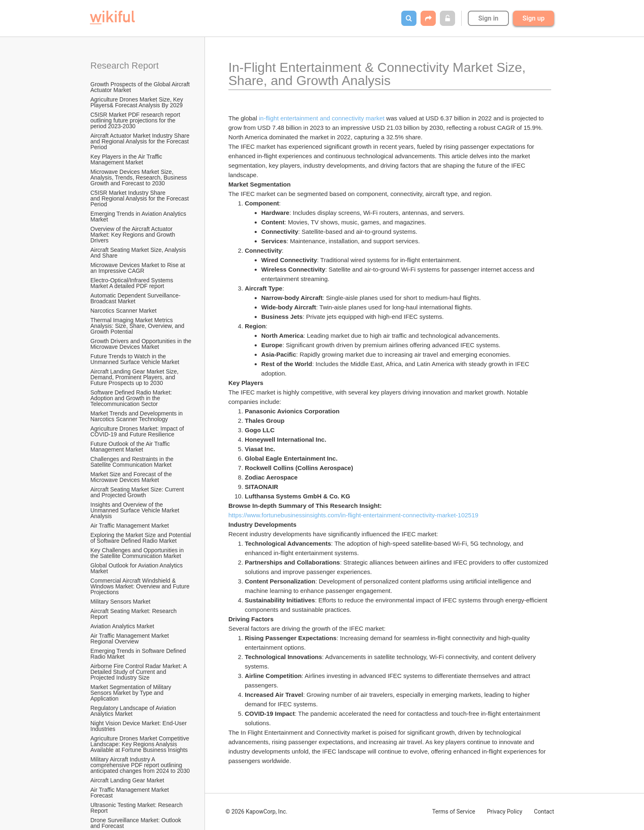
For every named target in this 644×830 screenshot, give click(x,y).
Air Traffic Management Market (130, 526)
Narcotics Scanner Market (123, 311)
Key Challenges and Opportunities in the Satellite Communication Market (138, 553)
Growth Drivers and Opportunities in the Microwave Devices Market (141, 344)
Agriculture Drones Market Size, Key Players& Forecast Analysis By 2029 (138, 102)
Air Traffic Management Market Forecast (130, 793)
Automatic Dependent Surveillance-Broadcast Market (135, 298)
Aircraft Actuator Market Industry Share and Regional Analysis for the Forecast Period (141, 141)
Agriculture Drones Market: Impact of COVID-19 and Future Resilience (138, 431)
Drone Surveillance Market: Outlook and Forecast (137, 823)
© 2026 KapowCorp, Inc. (256, 812)
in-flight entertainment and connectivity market (322, 118)
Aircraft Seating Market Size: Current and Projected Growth (138, 492)
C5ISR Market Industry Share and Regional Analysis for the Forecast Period (140, 198)
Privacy (504, 812)
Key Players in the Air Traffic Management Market (127, 159)
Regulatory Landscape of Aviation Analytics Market (134, 711)
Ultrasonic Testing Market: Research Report (137, 808)
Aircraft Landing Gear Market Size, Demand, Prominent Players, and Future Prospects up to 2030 (135, 377)
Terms (454, 812)
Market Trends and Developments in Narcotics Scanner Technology (137, 416)
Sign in (488, 18)
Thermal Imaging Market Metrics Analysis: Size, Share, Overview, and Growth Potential (138, 326)
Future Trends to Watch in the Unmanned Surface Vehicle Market (135, 359)
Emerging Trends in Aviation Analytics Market (139, 217)
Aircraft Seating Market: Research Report (134, 614)
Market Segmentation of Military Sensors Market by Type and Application (132, 693)
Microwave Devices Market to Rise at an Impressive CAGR (138, 268)
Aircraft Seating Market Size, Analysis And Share (139, 253)
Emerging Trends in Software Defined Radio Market (139, 654)
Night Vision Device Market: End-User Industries (139, 726)
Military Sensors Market (120, 602)
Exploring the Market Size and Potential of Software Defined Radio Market (141, 538)
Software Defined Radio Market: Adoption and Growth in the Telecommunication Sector (132, 398)
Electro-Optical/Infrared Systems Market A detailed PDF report (132, 283)
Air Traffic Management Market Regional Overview (130, 639)
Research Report (124, 66)
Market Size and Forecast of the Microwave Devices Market (132, 477)
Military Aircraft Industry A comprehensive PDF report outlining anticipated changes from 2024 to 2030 (140, 765)
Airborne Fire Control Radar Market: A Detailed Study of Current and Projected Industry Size (139, 672)
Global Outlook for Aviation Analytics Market (137, 568)
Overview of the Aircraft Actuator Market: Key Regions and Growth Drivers (133, 235)
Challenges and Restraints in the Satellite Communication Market (133, 462)
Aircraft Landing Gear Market (127, 780)
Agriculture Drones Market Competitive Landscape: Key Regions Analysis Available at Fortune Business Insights (140, 744)
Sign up (534, 18)
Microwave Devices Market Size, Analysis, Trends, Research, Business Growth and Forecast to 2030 (139, 178)
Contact (544, 812)
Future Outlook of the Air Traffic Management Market (131, 447)
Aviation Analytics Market (122, 626)
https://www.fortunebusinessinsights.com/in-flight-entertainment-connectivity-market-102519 (353, 515)
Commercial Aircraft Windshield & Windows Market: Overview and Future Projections (141, 586)
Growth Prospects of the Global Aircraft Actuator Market (141, 87)
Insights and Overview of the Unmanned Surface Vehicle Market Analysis (135, 510)
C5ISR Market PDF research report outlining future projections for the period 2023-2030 (136, 120)
